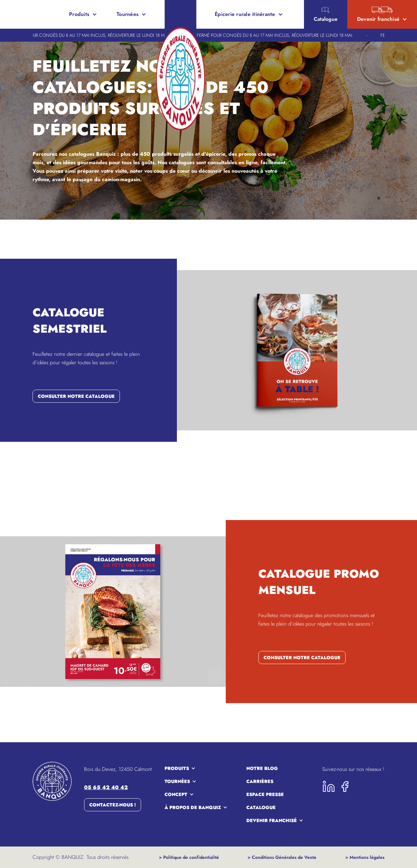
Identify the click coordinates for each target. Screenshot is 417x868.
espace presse (265, 794)
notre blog (262, 768)
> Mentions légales (365, 857)
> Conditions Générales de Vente (282, 857)
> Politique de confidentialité (189, 857)
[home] (29, 14)
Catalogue (261, 807)
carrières (260, 781)
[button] (83, 14)
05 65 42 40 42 (106, 787)
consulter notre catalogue (76, 396)
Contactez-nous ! (113, 805)
